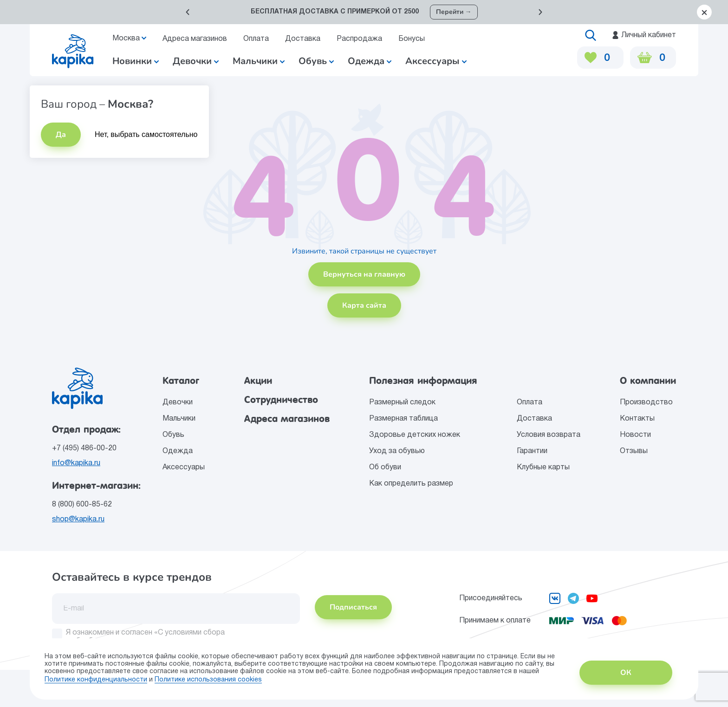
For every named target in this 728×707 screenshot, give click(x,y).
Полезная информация (423, 381)
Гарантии (532, 451)
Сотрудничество (281, 400)
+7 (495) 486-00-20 (84, 448)
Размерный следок (402, 402)
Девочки (196, 61)
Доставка (303, 39)
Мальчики (259, 61)
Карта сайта (364, 305)
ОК (626, 673)
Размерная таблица (403, 419)
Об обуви (385, 467)
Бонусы (412, 39)
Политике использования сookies (208, 680)
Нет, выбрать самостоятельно (146, 134)
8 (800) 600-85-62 (82, 505)
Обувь (173, 435)
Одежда (178, 451)
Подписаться (353, 607)
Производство (646, 402)
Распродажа (359, 39)
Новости (635, 435)
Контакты (637, 419)
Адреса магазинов (195, 39)
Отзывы (634, 451)
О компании (648, 381)
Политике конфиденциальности (96, 680)
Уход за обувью (397, 451)
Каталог (181, 381)
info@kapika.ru (76, 463)
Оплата (256, 39)
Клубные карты (543, 467)
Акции (258, 381)
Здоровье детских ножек (415, 435)
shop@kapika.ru (78, 519)
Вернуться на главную (364, 274)
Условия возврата (549, 435)
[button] (188, 12)
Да (61, 135)
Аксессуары (184, 467)
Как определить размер (411, 484)
